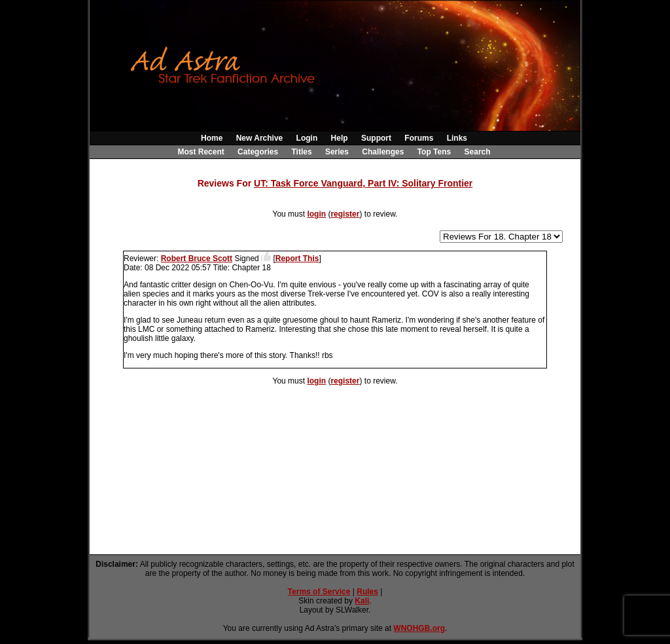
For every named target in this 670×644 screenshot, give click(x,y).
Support (376, 138)
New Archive (260, 138)
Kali (362, 601)
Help (340, 138)
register (345, 214)
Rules (367, 592)
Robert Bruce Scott (197, 259)
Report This (297, 259)
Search (478, 152)
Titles (301, 152)
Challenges (383, 152)
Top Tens (434, 152)
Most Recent (201, 152)
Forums (419, 138)
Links (457, 138)
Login (307, 138)
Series (337, 152)
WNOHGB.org (419, 628)
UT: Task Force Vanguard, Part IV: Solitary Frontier (363, 183)
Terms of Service (319, 592)
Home (212, 138)
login (316, 214)
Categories (258, 152)
